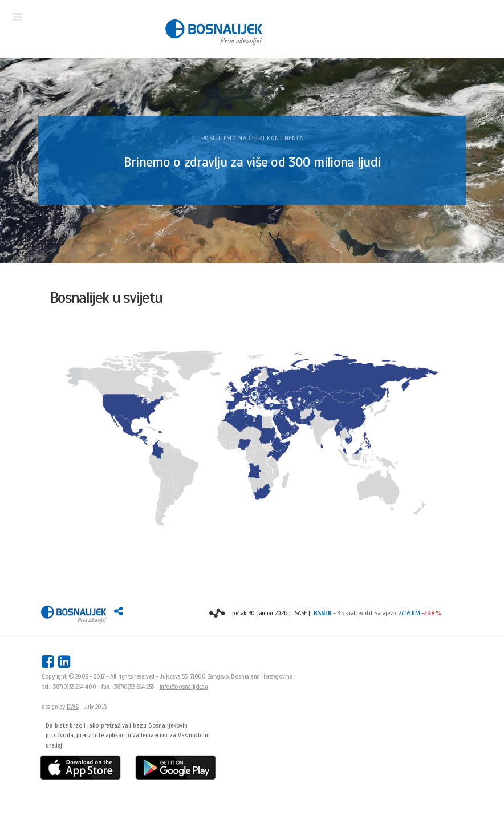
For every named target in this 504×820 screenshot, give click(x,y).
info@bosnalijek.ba (184, 687)
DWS (73, 707)
